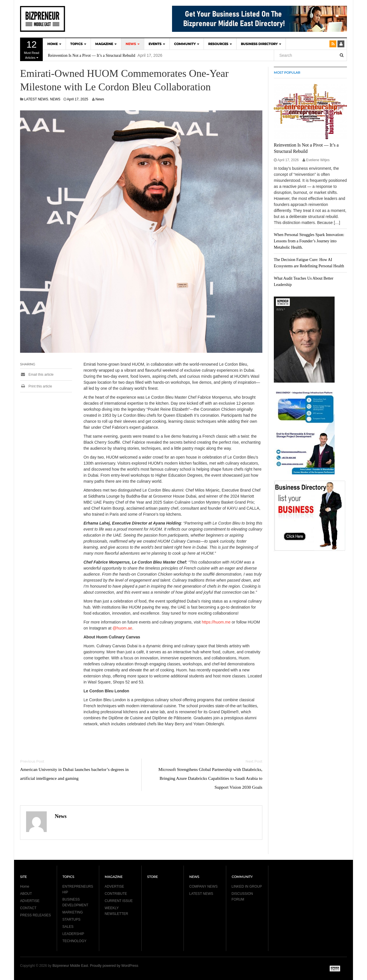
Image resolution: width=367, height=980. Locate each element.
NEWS (133, 44)
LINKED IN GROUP (247, 887)
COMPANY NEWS (203, 887)
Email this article (37, 375)
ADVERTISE (30, 901)
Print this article (36, 386)
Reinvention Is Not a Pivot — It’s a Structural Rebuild (91, 55)
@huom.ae (122, 628)
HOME (54, 44)
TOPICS (78, 44)
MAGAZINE (106, 44)
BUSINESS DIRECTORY (261, 44)
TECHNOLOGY (75, 941)
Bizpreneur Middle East (70, 966)
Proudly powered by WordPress (114, 966)
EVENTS (157, 44)
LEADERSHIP (73, 934)
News (100, 99)
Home (25, 887)
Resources (220, 44)
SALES (68, 927)
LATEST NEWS (36, 99)
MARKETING (73, 912)
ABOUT (26, 894)
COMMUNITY (187, 44)
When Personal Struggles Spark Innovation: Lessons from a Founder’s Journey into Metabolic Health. (309, 241)
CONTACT (28, 908)
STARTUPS (72, 919)
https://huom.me (216, 622)
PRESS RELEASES (35, 915)
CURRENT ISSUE (119, 901)
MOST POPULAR (287, 73)
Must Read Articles (32, 49)
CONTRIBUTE (116, 894)
